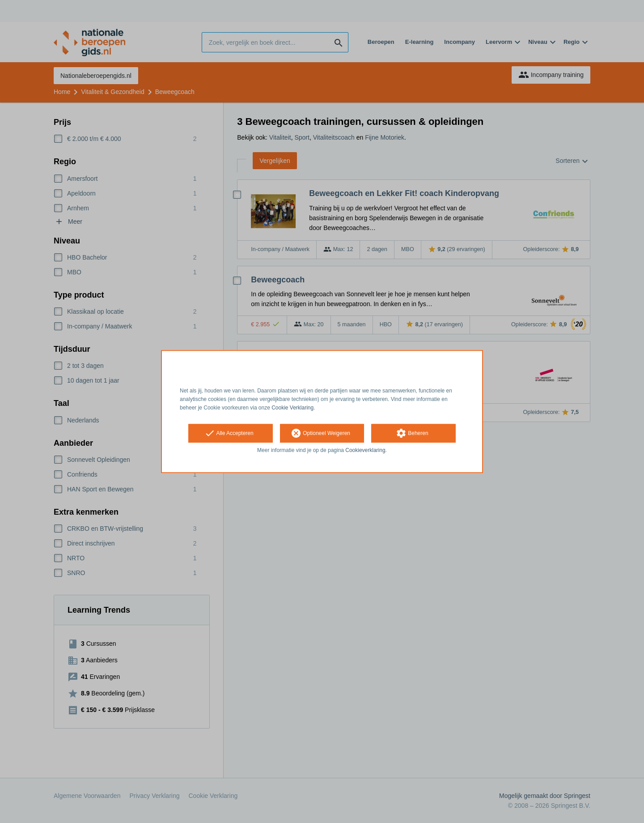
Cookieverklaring (365, 451)
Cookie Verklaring (292, 408)
